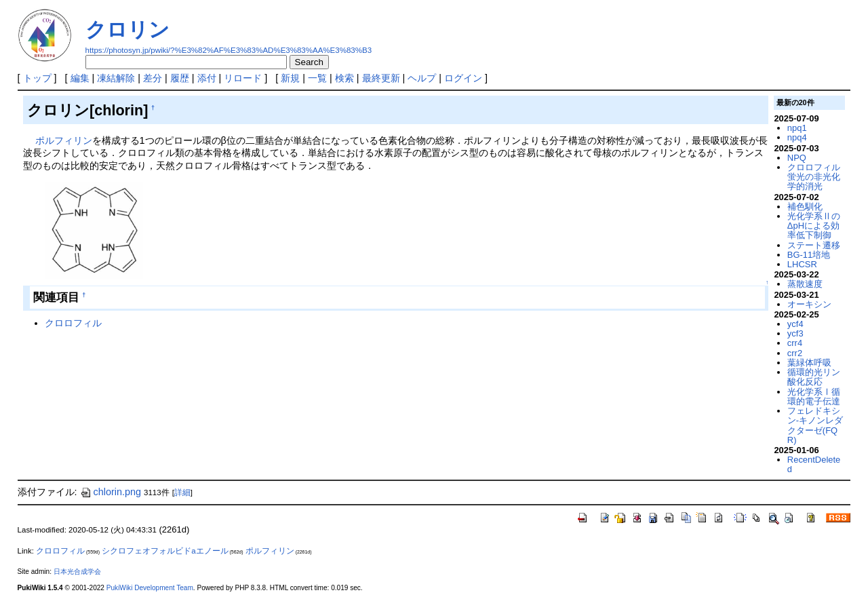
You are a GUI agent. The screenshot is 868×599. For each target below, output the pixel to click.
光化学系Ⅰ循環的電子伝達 (814, 397)
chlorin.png (111, 492)
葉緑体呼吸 (809, 363)
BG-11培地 (809, 255)
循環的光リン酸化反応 (814, 377)
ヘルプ (422, 78)
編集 (80, 78)
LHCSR (802, 264)
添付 (207, 78)
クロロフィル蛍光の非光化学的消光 (814, 177)
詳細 (182, 492)
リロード (243, 78)
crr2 (795, 353)
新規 (290, 78)
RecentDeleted (814, 464)
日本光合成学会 (77, 572)
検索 (344, 78)
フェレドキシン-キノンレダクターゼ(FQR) (815, 425)
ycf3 (795, 333)
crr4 (795, 343)
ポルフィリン (64, 140)
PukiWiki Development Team (150, 588)
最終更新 (381, 78)
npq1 (797, 128)
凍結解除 (116, 78)
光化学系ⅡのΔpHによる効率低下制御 (814, 226)
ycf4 (795, 324)
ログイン (463, 78)
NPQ (797, 158)
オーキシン (809, 304)
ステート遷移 (814, 245)
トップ (37, 78)
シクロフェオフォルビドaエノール (165, 551)
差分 (153, 78)
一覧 (317, 78)
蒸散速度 (805, 284)
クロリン (127, 30)
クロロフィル (73, 323)
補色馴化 (805, 207)
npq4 (797, 137)
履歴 (180, 78)
